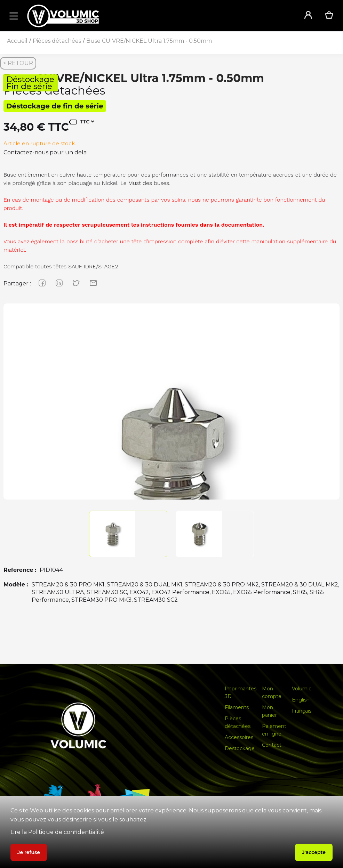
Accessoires (239, 737)
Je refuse (29, 852)
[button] (13, 16)
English (301, 700)
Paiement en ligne (274, 730)
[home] (156, 16)
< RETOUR (18, 63)
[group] (171, 471)
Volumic (302, 689)
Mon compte (272, 692)
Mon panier (269, 711)
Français (302, 711)
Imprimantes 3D (241, 692)
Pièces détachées (57, 41)
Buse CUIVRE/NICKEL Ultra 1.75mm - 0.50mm (149, 41)
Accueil (17, 41)
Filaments (237, 707)
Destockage (240, 748)
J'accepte (314, 852)
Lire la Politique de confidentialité (57, 832)
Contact (272, 745)
